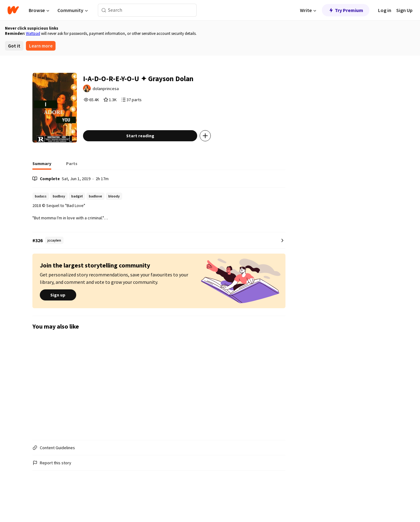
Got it (14, 46)
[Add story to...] (219, 155)
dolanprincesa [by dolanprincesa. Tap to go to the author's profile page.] (121, 91)
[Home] (13, 10)
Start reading (154, 155)
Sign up (58, 315)
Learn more (41, 46)
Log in (385, 10)
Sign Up (404, 10)
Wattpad (33, 33)
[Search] (104, 10)
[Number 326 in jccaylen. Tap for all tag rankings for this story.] (159, 260)
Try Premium (346, 10)
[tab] (42, 185)
